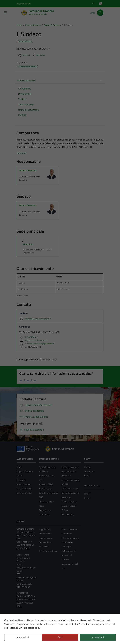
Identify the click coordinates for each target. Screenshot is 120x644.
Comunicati (89, 471)
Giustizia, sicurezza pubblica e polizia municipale (70, 471)
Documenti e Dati (24, 493)
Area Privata (22, 619)
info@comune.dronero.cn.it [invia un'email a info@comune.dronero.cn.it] (34, 340)
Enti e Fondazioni (24, 489)
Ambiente (43, 471)
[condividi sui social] (23, 55)
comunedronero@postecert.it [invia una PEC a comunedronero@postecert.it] (41, 344)
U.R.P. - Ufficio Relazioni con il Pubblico (23, 558)
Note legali (66, 547)
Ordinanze (22, 153)
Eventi (87, 498)
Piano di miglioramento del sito (70, 564)
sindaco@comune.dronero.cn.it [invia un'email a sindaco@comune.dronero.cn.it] (35, 319)
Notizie (87, 467)
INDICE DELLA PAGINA (60, 80)
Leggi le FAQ (45, 529)
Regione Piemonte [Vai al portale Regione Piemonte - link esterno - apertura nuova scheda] (24, 4)
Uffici (19, 467)
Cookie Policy (67, 542)
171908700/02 (29, 337)
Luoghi (87, 494)
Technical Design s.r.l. (35, 636)
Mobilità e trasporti (70, 489)
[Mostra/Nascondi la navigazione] (5, 12)
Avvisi (87, 476)
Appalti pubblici (46, 484)
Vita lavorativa (68, 514)
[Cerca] (100, 13)
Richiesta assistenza (48, 551)
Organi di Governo (25, 471)
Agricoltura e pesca (48, 467)
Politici (19, 476)
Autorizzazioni (45, 489)
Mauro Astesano (28, 170)
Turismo (65, 510)
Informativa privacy (70, 538)
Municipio (28, 244)
